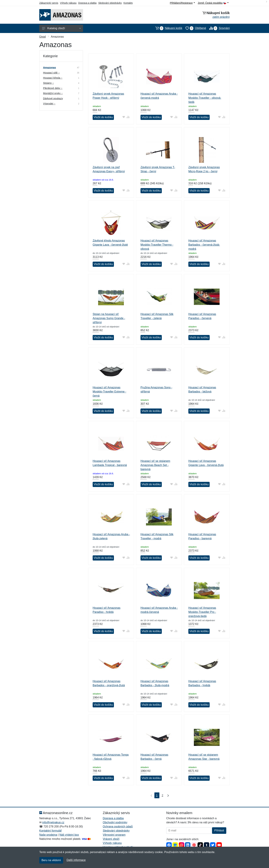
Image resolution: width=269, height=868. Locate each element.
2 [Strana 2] (163, 795)
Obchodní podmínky (115, 822)
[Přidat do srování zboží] (128, 117)
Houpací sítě (51, 73)
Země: (213, 3)
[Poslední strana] (167, 795)
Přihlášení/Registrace (182, 3)
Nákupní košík (167, 28)
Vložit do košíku (103, 117)
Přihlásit (219, 830)
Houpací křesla (53, 78)
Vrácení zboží (111, 839)
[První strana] (151, 795)
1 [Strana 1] (157, 795)
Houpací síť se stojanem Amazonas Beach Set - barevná (155, 465)
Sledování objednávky (110, 3)
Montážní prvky (53, 93)
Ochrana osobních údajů (118, 827)
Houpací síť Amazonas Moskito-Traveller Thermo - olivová (157, 245)
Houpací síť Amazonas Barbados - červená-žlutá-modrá (204, 245)
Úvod (42, 37)
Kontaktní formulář (51, 831)
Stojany (48, 83)
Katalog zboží (61, 28)
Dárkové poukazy (53, 98)
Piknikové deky (53, 88)
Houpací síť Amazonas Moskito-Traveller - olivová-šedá (205, 98)
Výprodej (49, 103)
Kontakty (128, 3)
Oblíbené (194, 28)
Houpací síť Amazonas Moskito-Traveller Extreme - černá (109, 392)
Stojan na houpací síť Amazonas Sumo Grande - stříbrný (109, 318)
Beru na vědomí (51, 860)
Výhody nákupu (68, 3)
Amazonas (49, 67)
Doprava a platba (87, 3)
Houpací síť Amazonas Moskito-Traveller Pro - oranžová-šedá (202, 612)
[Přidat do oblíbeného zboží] (124, 117)
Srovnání (218, 28)
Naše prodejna (48, 835)
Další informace (76, 860)
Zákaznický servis (49, 3)
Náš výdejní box (69, 835)
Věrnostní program (114, 835)
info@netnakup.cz (53, 822)
